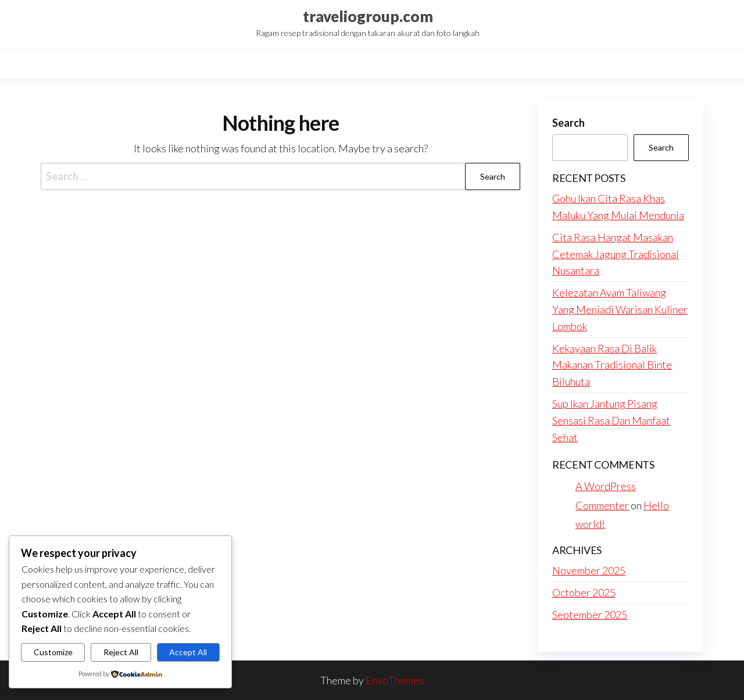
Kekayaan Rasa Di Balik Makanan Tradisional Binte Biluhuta (612, 365)
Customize (53, 652)
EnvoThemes (395, 680)
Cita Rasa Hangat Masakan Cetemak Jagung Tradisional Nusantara (616, 254)
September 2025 (590, 615)
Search (568, 123)
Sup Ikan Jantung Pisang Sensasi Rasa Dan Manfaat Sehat (611, 420)
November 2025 (589, 570)
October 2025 (584, 592)
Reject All (121, 652)
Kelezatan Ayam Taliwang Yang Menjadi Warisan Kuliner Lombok (620, 309)
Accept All (188, 652)
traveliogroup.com (368, 16)
